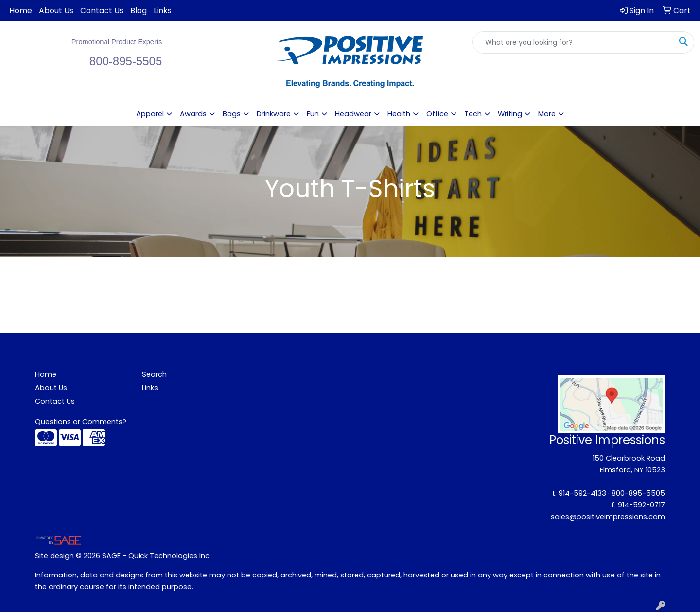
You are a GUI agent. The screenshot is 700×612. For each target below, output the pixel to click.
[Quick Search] (573, 42)
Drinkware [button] (274, 114)
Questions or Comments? (81, 422)
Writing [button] (510, 114)
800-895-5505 (638, 493)
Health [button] (399, 114)
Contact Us (102, 10)
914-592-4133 (582, 493)
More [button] (547, 114)
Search (154, 374)
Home (21, 10)
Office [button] (437, 114)
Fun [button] (313, 114)
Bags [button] (232, 114)
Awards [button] (193, 114)
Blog (139, 10)
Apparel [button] (150, 114)
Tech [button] (473, 114)
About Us (56, 10)
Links (163, 10)
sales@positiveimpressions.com (608, 517)
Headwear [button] (353, 114)
